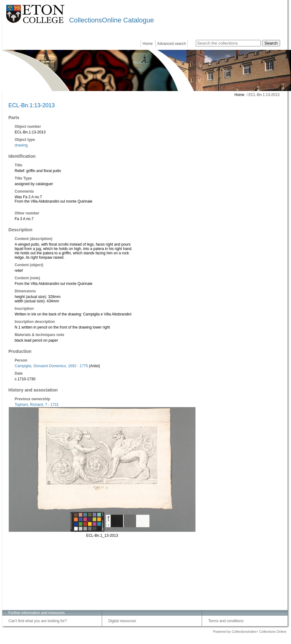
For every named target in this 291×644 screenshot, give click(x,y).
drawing (21, 145)
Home (148, 44)
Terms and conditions (226, 621)
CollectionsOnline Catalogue (111, 20)
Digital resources (122, 621)
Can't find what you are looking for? (38, 621)
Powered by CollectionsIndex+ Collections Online (250, 632)
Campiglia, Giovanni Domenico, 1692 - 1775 (51, 366)
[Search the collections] (228, 43)
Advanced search (172, 44)
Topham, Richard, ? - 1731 (37, 405)
